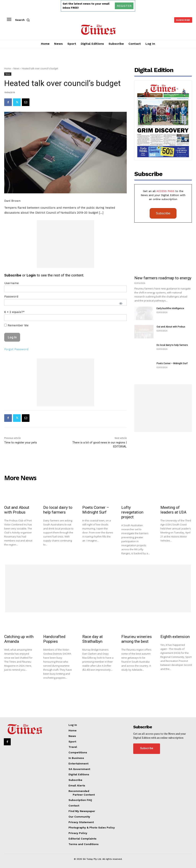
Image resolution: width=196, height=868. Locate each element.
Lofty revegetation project (132, 512)
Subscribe (163, 213)
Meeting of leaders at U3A (173, 510)
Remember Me (16, 325)
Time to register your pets (21, 443)
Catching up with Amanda (19, 639)
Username (11, 283)
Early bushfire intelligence (170, 308)
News (16, 68)
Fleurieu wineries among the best (137, 639)
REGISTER (124, 6)
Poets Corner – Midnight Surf (172, 363)
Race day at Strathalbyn (93, 639)
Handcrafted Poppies (54, 639)
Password (11, 297)
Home (8, 68)
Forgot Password (16, 349)
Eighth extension (175, 637)
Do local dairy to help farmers (172, 345)
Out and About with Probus (171, 327)
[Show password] (121, 303)
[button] (23, 20)
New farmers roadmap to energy (163, 278)
